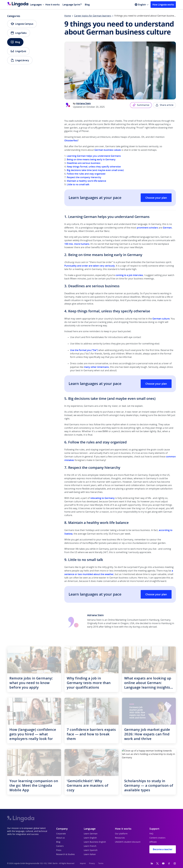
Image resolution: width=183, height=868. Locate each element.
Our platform (121, 834)
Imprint (83, 863)
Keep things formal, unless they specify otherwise (94, 167)
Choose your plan (156, 198)
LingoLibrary (20, 60)
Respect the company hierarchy (84, 177)
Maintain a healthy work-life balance (86, 181)
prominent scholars (147, 228)
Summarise (141, 105)
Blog (87, 5)
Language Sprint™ (72, 5)
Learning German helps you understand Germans (94, 156)
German (167, 228)
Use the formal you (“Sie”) (84, 350)
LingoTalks (19, 33)
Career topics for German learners (93, 16)
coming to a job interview (129, 275)
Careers (60, 846)
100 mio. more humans (77, 244)
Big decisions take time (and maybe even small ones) (95, 170)
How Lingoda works (163, 5)
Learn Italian (90, 854)
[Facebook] (169, 863)
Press (59, 850)
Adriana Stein (83, 103)
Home (68, 16)
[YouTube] (163, 863)
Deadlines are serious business (84, 163)
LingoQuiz (18, 51)
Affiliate (153, 842)
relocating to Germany (102, 498)
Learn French (90, 846)
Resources (120, 838)
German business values (108, 150)
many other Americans (96, 367)
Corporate (61, 834)
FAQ (151, 834)
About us (60, 838)
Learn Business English (95, 842)
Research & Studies (65, 854)
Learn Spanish (91, 850)
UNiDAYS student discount (128, 842)
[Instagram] (175, 863)
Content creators (157, 838)
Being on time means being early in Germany (91, 159)
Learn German (91, 834)
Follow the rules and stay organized (86, 174)
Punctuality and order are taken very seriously (90, 266)
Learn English (90, 838)
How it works (52, 5)
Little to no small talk (78, 184)
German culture (161, 319)
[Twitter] (157, 863)
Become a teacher (163, 849)
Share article (164, 105)
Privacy (92, 863)
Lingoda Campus (22, 24)
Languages (36, 5)
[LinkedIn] (152, 863)
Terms (101, 863)
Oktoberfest (71, 140)
